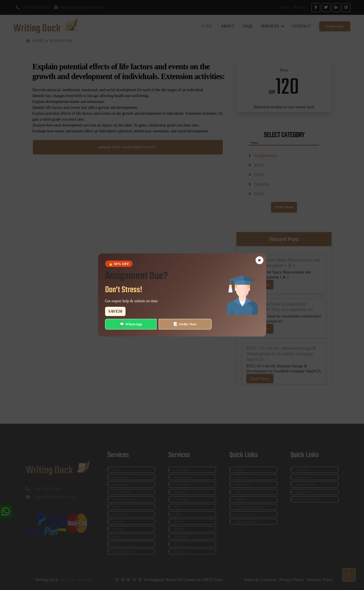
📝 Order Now (185, 324)
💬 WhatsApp (131, 324)
